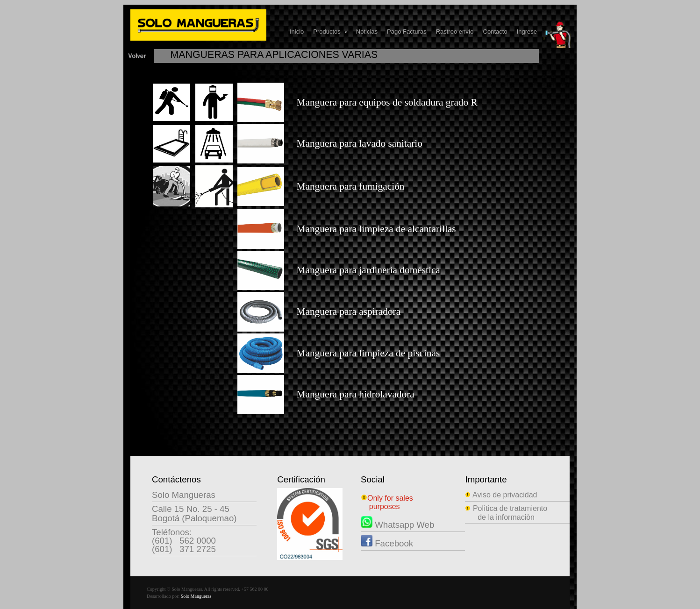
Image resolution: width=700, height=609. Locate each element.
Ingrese (527, 32)
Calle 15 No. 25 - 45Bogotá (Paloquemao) (194, 513)
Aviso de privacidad (501, 495)
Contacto (495, 32)
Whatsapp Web (397, 525)
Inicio (297, 32)
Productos (331, 32)
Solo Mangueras (196, 596)
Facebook (387, 543)
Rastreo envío (455, 32)
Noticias (367, 32)
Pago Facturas (407, 32)
